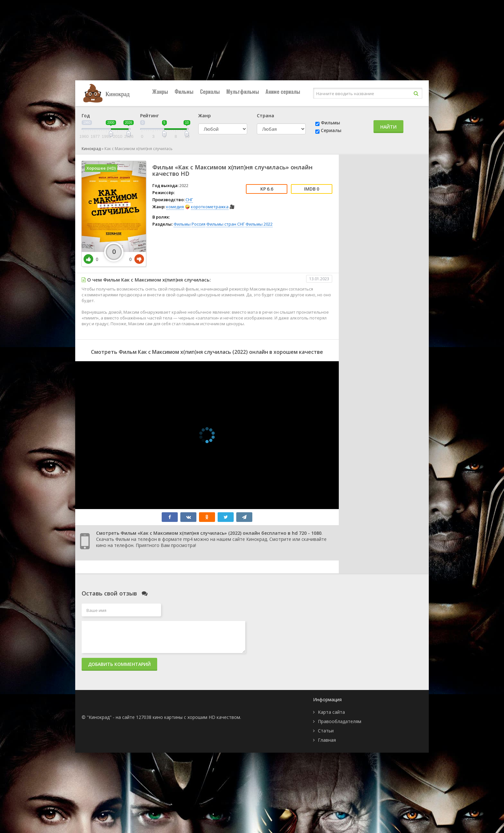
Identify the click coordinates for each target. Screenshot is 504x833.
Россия (198, 224)
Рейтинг (149, 116)
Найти (388, 127)
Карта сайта (331, 712)
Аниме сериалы (283, 92)
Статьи (326, 731)
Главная (327, 740)
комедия (175, 207)
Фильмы (184, 92)
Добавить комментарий (119, 664)
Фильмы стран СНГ (225, 224)
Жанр (205, 116)
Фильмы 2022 (259, 224)
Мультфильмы (243, 92)
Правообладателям (340, 721)
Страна (265, 116)
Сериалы (210, 92)
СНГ (189, 200)
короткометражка (210, 207)
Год (86, 116)
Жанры (160, 92)
